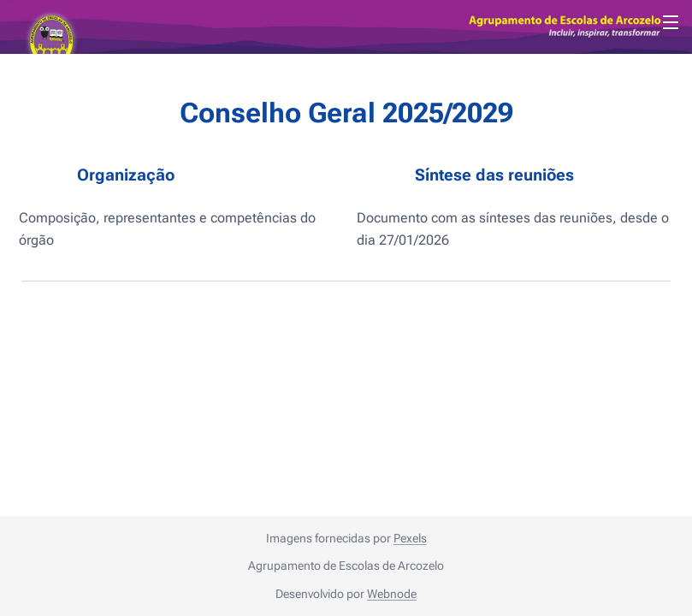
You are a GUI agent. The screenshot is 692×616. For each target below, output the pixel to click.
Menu (671, 22)
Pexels (410, 538)
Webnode (392, 594)
